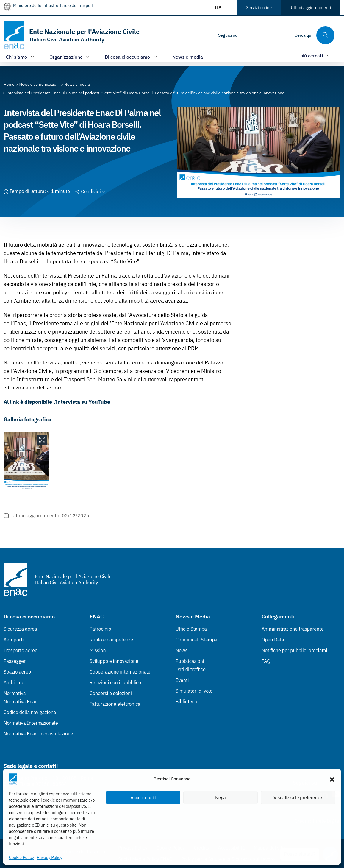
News (182, 650)
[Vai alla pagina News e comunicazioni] (40, 84)
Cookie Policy (21, 858)
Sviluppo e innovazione (114, 661)
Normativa (15, 693)
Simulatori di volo (194, 691)
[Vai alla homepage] (72, 35)
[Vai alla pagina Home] (9, 84)
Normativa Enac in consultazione (38, 734)
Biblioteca (186, 702)
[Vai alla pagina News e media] (77, 84)
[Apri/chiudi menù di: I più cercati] (314, 56)
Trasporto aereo (21, 650)
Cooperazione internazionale (120, 672)
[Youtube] (283, 35)
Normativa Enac (20, 702)
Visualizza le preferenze (298, 798)
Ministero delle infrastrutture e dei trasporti (54, 5)
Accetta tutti (143, 798)
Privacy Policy (50, 858)
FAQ (266, 661)
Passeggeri (15, 661)
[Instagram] (247, 35)
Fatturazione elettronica (115, 704)
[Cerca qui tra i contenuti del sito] (315, 35)
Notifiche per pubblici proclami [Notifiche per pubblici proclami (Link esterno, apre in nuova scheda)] (294, 650)
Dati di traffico (191, 669)
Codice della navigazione (30, 712)
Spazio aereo (17, 672)
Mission (98, 650)
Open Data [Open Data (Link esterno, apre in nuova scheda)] (273, 640)
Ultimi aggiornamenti (311, 8)
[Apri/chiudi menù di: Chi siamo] (21, 57)
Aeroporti (14, 640)
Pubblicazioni (190, 661)
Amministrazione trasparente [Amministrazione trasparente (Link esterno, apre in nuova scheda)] (293, 629)
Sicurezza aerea (20, 629)
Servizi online (259, 8)
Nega (220, 798)
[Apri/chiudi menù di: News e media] (192, 57)
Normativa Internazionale (31, 723)
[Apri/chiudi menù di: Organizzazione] (70, 57)
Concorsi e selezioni (111, 693)
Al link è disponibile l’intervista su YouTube (57, 402)
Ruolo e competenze (111, 640)
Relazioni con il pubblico (115, 682)
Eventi (182, 680)
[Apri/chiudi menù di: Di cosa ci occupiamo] (131, 57)
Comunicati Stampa (196, 640)
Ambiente (14, 682)
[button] (332, 779)
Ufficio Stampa (191, 629)
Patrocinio (100, 629)
